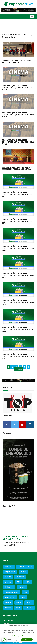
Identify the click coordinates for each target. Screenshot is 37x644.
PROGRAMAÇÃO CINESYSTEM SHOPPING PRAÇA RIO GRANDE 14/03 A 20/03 (18, 275)
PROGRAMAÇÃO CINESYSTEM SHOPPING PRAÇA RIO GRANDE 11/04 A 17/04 (18, 356)
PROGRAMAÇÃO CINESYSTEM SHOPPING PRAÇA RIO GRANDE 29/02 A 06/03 (18, 221)
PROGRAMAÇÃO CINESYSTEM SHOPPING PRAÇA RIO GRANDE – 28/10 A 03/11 (18, 115)
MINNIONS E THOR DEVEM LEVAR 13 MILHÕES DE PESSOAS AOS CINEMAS (17, 168)
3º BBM (27, 582)
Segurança (29, 608)
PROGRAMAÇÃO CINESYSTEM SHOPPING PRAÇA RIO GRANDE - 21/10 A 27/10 (18, 88)
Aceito (27, 640)
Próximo (18, 369)
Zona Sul (29, 602)
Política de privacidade (19, 636)
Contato (7, 623)
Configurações (11, 640)
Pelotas (8, 577)
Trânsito (23, 572)
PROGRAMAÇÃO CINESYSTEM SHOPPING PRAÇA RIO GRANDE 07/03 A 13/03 (18, 248)
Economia (22, 587)
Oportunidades (10, 597)
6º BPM (8, 608)
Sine (25, 592)
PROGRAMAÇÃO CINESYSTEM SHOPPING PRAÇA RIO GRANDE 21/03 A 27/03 (18, 302)
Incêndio (8, 602)
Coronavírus (20, 577)
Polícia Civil (9, 587)
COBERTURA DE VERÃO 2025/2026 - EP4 (16, 538)
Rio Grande (9, 567)
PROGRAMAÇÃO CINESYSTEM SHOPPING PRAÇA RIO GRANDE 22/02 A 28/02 (18, 194)
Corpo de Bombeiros (25, 567)
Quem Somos (9, 620)
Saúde (18, 608)
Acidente (8, 582)
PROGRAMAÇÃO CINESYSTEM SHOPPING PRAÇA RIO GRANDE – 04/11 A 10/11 (18, 142)
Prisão (23, 597)
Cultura (19, 602)
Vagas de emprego (12, 592)
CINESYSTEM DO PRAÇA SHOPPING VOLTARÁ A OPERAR (17, 61)
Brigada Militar (10, 572)
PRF (18, 582)
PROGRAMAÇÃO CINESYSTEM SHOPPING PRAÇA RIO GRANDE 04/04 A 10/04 (18, 329)
